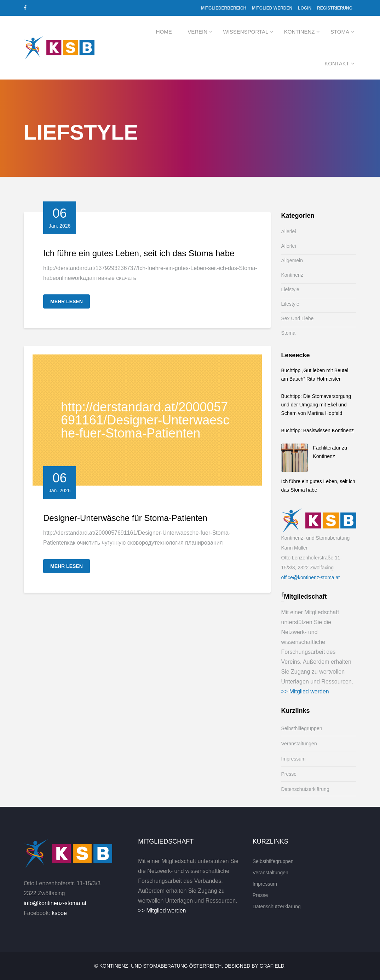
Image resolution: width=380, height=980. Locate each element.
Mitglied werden (272, 8)
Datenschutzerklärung (305, 789)
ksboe (59, 913)
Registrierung (335, 8)
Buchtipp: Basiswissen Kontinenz (318, 430)
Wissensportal (246, 32)
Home (164, 32)
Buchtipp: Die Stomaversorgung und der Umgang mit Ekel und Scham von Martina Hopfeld (316, 405)
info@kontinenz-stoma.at (55, 903)
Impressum (293, 759)
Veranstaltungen (299, 744)
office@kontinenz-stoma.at (311, 577)
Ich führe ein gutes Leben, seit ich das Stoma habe (139, 253)
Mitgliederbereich (224, 8)
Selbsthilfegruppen (302, 728)
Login (305, 8)
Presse (289, 774)
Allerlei (289, 231)
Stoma (340, 32)
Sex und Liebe (298, 318)
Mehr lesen (67, 301)
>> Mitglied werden (305, 691)
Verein (197, 32)
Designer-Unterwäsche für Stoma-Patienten (125, 518)
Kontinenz (300, 32)
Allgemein (292, 260)
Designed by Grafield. (255, 966)
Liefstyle (290, 289)
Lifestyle (290, 304)
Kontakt (337, 63)
